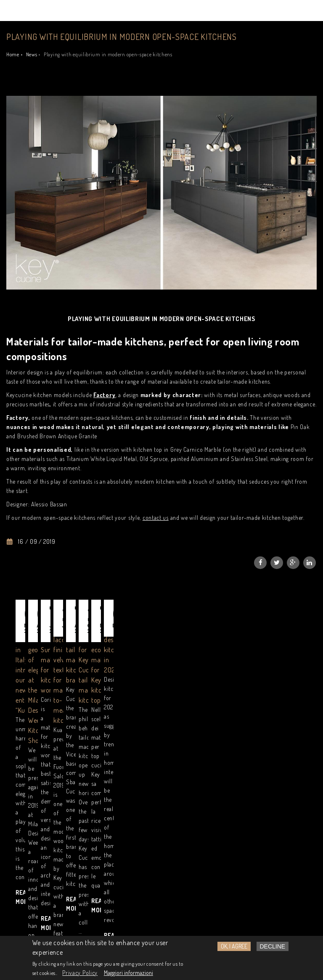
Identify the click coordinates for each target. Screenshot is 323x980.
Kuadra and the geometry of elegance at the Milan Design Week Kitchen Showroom (159, 683)
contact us (156, 518)
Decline (273, 946)
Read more (32, 746)
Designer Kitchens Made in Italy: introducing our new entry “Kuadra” (52, 683)
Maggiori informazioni (128, 973)
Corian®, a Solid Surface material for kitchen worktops (258, 683)
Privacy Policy (80, 973)
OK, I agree (234, 946)
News (32, 54)
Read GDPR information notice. (73, 849)
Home (13, 54)
